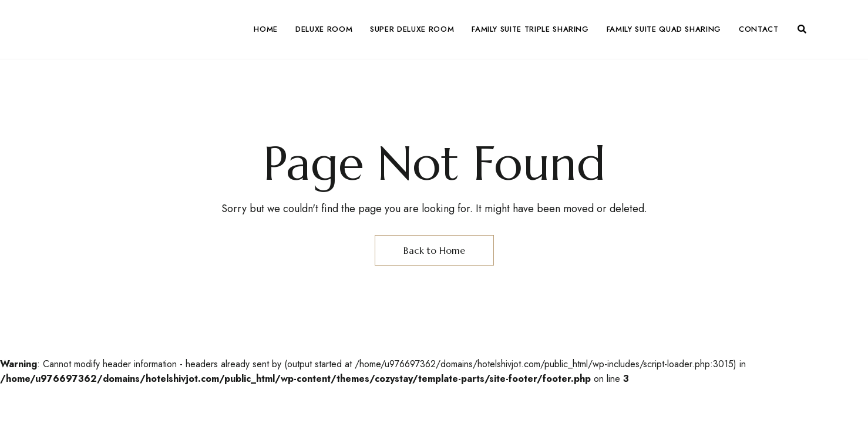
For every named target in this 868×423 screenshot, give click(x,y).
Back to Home (434, 250)
